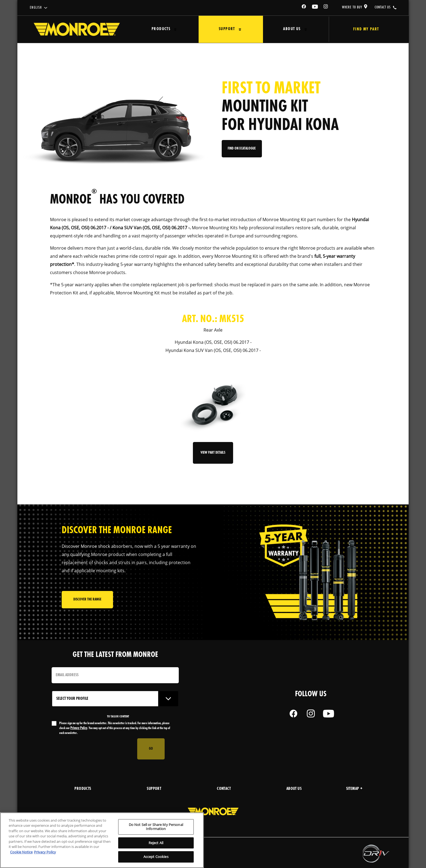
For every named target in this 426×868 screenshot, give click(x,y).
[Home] (77, 29)
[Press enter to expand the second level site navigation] (174, 29)
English (36, 8)
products (83, 789)
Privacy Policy (79, 728)
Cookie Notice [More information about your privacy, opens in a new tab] (21, 852)
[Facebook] (304, 7)
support (154, 789)
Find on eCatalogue (242, 150)
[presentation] (93, 749)
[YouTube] (315, 7)
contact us (383, 7)
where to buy (352, 7)
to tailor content (118, 717)
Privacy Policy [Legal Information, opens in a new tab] (45, 852)
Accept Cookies (156, 857)
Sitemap (354, 789)
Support (224, 29)
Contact (224, 789)
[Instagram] (326, 7)
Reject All (156, 843)
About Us (287, 29)
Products (160, 29)
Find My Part (363, 29)
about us (294, 789)
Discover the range (87, 600)
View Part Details (213, 453)
